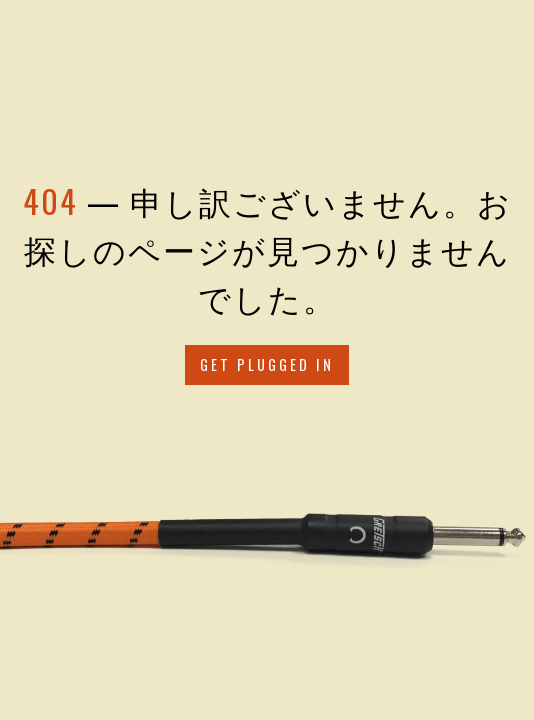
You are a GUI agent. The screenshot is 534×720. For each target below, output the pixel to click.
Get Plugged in (267, 364)
